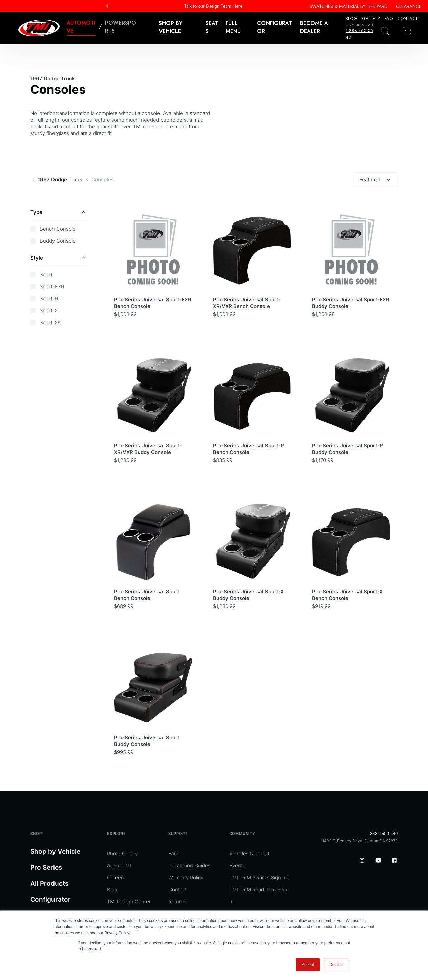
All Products (49, 884)
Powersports (121, 27)
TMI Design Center (129, 902)
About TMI (119, 865)
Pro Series (46, 867)
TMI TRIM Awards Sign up (259, 877)
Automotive (81, 27)
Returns (177, 902)
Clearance (409, 6)
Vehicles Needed (249, 853)
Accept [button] (308, 965)
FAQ (389, 19)
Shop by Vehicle (55, 851)
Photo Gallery (122, 853)
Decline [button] (336, 965)
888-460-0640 (384, 833)
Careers (116, 877)
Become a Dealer (314, 27)
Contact (408, 19)
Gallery (371, 19)
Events (237, 865)
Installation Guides (189, 865)
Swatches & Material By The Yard (348, 6)
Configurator (275, 27)
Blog (351, 19)
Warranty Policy (186, 877)
